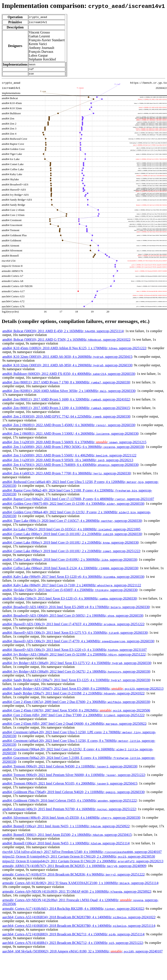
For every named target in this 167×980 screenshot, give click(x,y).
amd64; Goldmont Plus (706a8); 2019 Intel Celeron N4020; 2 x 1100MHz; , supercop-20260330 (73, 793)
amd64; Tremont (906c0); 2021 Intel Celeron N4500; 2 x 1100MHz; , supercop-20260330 (70, 768)
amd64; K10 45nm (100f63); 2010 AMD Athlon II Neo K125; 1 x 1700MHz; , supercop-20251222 (74, 349)
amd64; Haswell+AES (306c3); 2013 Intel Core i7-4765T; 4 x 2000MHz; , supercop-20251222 (73, 625)
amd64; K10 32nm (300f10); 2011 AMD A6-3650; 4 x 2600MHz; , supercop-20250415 (67, 358)
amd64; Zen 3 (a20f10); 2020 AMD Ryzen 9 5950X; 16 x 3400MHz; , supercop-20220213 (68, 461)
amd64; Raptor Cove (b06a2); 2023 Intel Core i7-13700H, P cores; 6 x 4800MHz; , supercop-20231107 (78, 500)
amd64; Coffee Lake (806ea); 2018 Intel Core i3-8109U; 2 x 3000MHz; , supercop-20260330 (70, 561)
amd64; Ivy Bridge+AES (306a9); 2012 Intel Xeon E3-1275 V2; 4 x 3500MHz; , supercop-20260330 (77, 664)
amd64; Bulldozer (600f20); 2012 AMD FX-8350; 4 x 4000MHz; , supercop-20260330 (69, 375)
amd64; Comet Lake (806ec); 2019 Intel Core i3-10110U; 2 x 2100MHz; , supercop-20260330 (72, 535)
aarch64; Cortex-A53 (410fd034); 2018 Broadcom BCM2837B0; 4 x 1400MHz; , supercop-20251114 (79, 927)
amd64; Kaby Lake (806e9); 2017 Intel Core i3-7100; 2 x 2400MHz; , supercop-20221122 (72, 586)
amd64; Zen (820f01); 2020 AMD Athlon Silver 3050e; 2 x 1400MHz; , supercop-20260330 (69, 392)
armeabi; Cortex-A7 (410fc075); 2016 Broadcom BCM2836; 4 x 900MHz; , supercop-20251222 (73, 876)
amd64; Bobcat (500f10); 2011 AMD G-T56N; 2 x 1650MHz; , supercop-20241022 (66, 341)
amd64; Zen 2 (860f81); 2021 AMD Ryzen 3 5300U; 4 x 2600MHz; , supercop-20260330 (70, 435)
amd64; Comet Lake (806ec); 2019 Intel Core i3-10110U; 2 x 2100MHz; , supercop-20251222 (71, 552)
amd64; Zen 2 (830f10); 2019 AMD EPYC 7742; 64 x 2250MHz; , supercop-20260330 (66, 418)
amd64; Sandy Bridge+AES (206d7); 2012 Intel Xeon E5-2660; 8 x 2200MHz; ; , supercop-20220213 (83, 690)
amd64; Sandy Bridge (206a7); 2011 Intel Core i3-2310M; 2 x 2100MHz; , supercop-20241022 (73, 695)
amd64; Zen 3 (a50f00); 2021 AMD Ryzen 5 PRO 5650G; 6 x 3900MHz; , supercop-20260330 (73, 448)
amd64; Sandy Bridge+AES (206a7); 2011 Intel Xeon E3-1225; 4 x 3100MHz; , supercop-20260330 (76, 681)
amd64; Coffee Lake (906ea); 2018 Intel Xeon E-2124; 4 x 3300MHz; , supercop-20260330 (70, 569)
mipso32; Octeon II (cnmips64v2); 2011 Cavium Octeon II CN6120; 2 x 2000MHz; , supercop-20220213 (83, 862)
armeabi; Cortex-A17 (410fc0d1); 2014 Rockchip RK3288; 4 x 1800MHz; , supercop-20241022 (73, 910)
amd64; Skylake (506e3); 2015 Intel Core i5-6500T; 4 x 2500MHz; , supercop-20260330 (70, 591)
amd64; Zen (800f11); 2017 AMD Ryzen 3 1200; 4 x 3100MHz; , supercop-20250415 (66, 409)
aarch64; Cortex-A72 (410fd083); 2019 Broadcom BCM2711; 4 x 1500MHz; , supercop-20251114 (73, 935)
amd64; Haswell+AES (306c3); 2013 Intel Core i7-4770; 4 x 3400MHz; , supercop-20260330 (78, 642)
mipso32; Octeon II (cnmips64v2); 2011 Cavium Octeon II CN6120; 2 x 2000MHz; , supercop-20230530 (79, 858)
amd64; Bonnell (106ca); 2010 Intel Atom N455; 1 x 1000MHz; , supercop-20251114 (66, 844)
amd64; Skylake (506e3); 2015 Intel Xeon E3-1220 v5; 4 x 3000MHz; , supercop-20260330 (70, 600)
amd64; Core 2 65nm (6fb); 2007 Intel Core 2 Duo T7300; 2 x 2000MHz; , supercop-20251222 (73, 716)
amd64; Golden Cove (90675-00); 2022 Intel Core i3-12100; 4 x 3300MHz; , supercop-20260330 (73, 505)
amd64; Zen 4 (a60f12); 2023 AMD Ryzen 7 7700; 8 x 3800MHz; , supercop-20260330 (67, 475)
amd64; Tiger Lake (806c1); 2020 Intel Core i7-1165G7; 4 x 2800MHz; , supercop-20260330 (72, 522)
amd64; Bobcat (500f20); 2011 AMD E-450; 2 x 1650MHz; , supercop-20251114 (63, 332)
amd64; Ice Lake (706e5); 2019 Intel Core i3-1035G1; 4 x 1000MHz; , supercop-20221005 (71, 530)
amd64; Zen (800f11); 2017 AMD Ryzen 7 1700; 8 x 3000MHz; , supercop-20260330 (66, 384)
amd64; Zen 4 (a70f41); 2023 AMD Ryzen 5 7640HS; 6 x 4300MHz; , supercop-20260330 (70, 466)
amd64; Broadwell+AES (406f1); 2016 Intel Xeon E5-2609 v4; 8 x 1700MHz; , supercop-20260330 (76, 608)
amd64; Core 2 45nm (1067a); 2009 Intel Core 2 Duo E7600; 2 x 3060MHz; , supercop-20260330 (76, 703)
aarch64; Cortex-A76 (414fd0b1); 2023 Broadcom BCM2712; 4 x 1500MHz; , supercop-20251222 (73, 944)
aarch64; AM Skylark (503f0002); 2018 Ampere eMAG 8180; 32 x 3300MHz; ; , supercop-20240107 (83, 953)
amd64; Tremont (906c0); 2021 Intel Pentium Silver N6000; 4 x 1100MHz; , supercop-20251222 (74, 776)
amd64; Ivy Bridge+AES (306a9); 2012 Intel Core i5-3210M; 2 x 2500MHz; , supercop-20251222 (74, 656)
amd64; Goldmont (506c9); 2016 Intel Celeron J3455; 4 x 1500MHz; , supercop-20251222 (70, 802)
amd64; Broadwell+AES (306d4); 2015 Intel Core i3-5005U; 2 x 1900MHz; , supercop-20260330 (73, 617)
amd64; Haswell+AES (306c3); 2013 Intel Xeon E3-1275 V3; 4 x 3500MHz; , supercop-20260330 (75, 634)
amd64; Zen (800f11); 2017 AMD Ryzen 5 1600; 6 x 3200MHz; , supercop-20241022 (66, 401)
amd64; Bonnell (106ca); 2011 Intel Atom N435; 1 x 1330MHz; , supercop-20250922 (66, 827)
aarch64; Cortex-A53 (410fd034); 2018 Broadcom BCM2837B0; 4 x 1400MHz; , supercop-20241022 (79, 918)
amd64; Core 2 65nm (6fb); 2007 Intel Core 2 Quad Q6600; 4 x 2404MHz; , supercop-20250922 (74, 725)
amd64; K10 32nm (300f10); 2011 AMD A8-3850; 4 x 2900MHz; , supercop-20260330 (67, 366)
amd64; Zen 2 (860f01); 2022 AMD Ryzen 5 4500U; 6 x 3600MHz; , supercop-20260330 (69, 426)
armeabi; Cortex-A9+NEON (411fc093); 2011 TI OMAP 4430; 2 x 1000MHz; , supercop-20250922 (77, 893)
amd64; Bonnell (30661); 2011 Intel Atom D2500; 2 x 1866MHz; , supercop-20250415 (67, 836)
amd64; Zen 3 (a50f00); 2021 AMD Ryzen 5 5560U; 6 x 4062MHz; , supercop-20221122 (69, 457)
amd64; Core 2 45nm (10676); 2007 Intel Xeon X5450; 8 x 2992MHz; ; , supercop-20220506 (76, 712)
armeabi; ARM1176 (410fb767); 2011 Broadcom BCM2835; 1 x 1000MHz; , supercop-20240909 (74, 867)
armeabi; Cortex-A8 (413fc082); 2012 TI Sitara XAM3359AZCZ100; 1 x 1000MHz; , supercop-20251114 (80, 884)
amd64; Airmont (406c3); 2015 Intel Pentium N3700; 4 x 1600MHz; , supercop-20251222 (69, 810)
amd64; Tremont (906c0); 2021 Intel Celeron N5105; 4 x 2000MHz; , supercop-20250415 (70, 785)
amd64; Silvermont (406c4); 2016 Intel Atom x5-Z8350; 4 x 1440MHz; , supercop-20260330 (71, 819)
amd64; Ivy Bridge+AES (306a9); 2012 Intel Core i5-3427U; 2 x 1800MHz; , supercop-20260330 (76, 673)
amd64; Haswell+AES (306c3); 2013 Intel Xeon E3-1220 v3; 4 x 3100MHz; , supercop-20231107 (75, 651)
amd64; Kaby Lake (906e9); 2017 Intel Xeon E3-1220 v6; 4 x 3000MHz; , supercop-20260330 (73, 578)
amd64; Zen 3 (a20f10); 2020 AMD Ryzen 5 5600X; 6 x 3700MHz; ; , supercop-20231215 (74, 443)
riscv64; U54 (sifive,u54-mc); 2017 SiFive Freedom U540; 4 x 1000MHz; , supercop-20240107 (82, 853)
